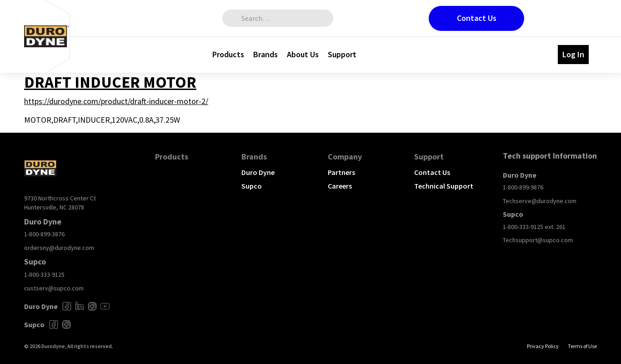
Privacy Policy (543, 346)
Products (228, 54)
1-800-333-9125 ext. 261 (534, 227)
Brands (265, 54)
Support (342, 54)
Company (345, 157)
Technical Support (444, 186)
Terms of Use (582, 346)
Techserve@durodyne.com (540, 201)
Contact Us (477, 18)
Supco (252, 186)
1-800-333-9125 (44, 274)
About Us (303, 54)
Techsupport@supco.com (538, 240)
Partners (341, 172)
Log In (573, 54)
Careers (340, 186)
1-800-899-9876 (523, 187)
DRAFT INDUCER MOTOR (110, 82)
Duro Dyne (258, 172)
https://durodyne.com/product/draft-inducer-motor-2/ (116, 101)
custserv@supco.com (54, 288)
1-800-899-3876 (44, 234)
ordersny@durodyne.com (59, 248)
